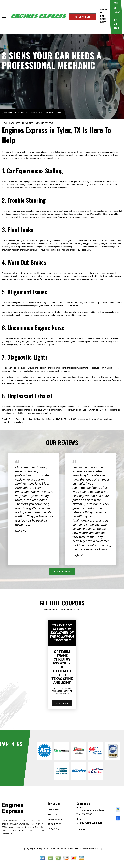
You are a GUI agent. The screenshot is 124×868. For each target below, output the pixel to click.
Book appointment (83, 17)
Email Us (81, 829)
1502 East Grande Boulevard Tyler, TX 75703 (33, 113)
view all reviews (62, 571)
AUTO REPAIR (55, 819)
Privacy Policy (96, 849)
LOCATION (53, 829)
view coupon (62, 703)
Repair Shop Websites (49, 849)
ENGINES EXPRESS (12, 123)
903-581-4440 (116, 24)
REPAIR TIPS (28, 123)
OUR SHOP (54, 810)
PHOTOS (52, 814)
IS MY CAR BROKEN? (44, 123)
